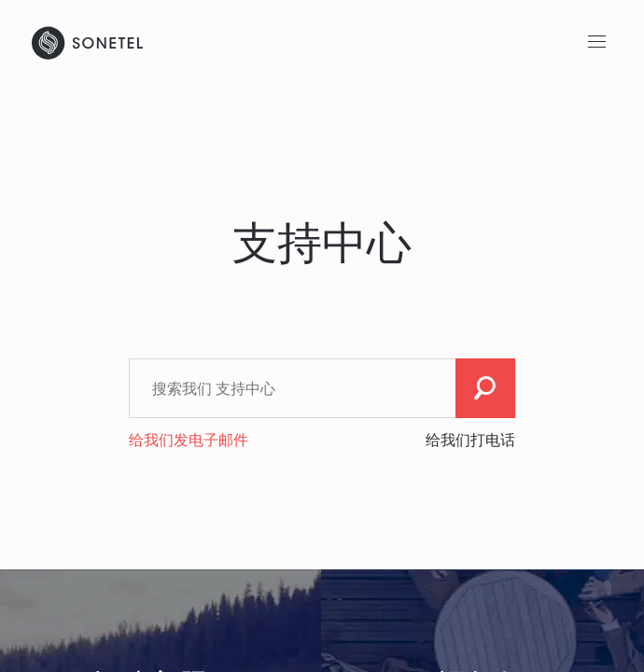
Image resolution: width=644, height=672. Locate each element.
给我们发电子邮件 (189, 440)
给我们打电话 (470, 440)
